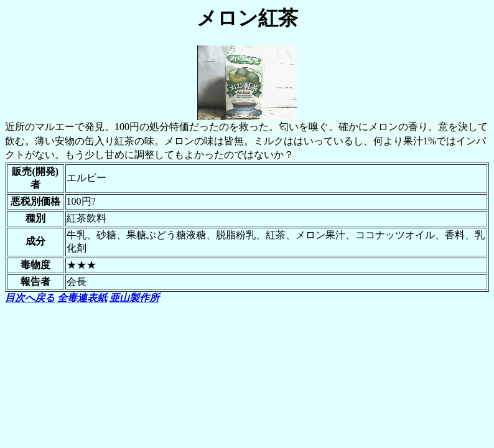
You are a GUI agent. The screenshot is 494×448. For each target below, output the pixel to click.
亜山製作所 (134, 298)
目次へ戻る (30, 298)
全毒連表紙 (82, 298)
